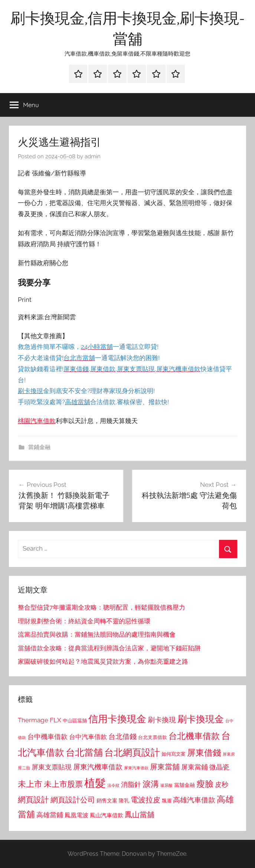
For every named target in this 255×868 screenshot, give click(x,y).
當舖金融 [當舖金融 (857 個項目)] (184, 785)
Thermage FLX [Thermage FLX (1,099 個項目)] (40, 720)
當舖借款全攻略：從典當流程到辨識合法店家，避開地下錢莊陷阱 (109, 648)
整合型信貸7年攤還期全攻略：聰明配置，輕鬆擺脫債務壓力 (102, 607)
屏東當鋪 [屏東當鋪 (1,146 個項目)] (194, 767)
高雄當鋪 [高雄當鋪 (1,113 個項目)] (50, 815)
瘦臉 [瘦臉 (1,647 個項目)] (205, 784)
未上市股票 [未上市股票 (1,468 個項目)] (63, 784)
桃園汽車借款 (37, 421)
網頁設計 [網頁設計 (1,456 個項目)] (33, 800)
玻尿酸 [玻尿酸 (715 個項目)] (166, 786)
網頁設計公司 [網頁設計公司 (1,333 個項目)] (73, 800)
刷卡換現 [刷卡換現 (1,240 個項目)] (162, 720)
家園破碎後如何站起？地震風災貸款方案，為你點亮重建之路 (103, 661)
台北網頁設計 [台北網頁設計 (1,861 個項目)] (132, 753)
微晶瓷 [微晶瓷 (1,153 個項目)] (219, 767)
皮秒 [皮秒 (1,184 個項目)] (222, 784)
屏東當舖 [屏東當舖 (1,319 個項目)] (165, 767)
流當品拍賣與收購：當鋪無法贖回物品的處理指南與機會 (97, 634)
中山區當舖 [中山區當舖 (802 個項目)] (75, 721)
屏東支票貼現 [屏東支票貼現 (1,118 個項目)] (52, 767)
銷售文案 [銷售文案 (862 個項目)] (107, 801)
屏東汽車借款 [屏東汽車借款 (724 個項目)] (136, 768)
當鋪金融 (39, 447)
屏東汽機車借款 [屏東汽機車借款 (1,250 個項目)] (98, 767)
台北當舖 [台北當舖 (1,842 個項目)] (84, 753)
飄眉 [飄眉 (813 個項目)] (167, 801)
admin (93, 156)
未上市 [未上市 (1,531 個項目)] (30, 784)
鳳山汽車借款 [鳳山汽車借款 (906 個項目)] (107, 815)
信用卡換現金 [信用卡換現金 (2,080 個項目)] (117, 719)
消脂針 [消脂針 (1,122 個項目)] (131, 785)
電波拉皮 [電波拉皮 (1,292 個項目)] (146, 800)
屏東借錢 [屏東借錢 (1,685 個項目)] (204, 753)
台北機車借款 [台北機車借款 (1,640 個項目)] (194, 736)
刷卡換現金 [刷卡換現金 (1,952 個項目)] (201, 719)
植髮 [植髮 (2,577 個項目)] (95, 783)
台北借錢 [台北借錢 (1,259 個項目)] (122, 736)
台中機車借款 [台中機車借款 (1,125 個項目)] (48, 737)
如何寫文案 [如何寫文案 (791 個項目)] (174, 754)
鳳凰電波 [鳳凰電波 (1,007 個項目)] (76, 815)
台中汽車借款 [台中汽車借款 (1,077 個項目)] (88, 737)
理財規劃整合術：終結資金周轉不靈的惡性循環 (84, 621)
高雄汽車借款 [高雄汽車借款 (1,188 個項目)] (194, 800)
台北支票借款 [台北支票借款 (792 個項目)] (153, 737)
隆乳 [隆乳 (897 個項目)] (124, 801)
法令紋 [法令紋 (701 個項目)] (113, 786)
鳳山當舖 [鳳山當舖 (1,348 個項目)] (140, 815)
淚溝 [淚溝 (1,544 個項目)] (151, 784)
